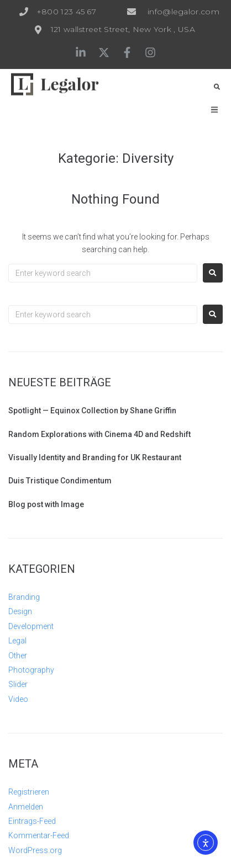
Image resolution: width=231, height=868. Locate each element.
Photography (31, 670)
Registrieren (29, 792)
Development (31, 626)
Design (20, 611)
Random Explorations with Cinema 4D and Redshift (99, 434)
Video (18, 699)
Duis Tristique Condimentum (60, 481)
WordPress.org (35, 850)
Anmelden (26, 807)
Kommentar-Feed (39, 835)
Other (18, 656)
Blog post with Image (46, 504)
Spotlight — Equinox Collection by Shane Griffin (92, 411)
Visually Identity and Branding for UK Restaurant (95, 457)
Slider (18, 684)
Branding (24, 597)
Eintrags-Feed (32, 821)
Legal (17, 641)
